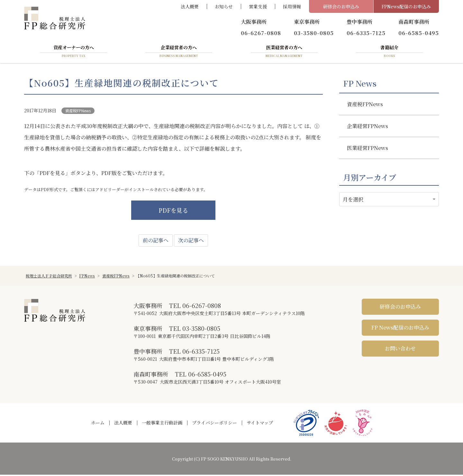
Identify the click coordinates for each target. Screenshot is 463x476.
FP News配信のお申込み (400, 329)
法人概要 (190, 6)
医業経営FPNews (368, 149)
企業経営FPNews (368, 127)
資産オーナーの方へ (74, 52)
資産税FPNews (78, 112)
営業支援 (258, 6)
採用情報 (292, 6)
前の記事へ (156, 242)
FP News (360, 85)
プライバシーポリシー (214, 424)
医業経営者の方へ (284, 52)
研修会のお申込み (341, 6)
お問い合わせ (400, 350)
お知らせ (224, 6)
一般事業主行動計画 (162, 424)
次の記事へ (191, 242)
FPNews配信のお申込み (406, 6)
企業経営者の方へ (179, 52)
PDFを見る (173, 212)
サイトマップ (260, 424)
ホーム (98, 424)
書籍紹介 (389, 52)
